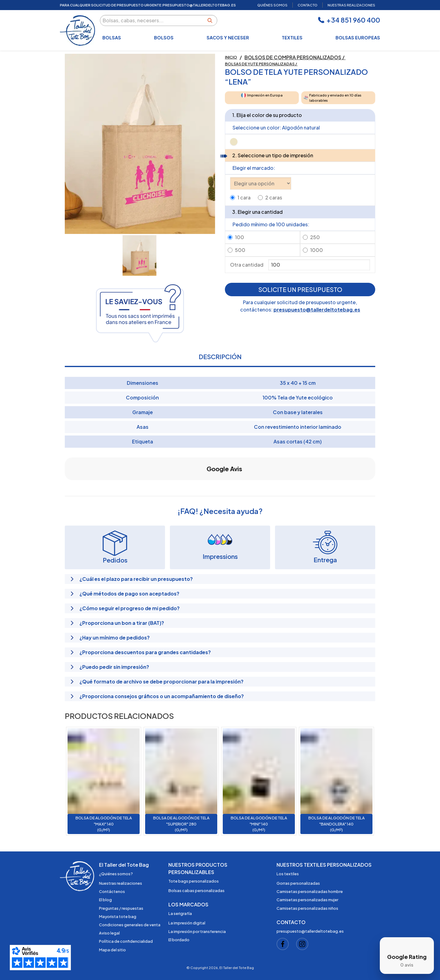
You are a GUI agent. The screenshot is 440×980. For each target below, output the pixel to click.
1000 (317, 250)
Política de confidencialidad (126, 941)
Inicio (231, 57)
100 (240, 237)
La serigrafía (180, 913)
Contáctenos (112, 891)
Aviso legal (109, 933)
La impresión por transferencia (197, 931)
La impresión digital (187, 923)
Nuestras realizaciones (121, 883)
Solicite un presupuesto (300, 289)
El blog (105, 900)
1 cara (244, 197)
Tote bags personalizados (194, 881)
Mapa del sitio (112, 950)
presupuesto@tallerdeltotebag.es (317, 310)
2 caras (274, 197)
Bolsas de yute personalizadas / (261, 64)
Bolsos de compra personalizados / (295, 57)
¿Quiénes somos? (116, 874)
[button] (65, 486)
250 (315, 237)
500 (240, 250)
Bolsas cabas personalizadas (196, 891)
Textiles (292, 38)
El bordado (179, 940)
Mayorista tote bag (118, 916)
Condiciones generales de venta (130, 925)
